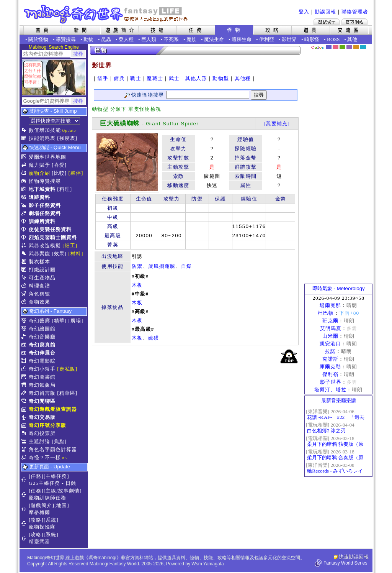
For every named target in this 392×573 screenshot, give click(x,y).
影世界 (289, 39)
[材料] (76, 254)
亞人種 (126, 39)
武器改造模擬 (45, 245)
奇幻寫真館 (42, 345)
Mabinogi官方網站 (354, 22)
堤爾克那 (330, 305)
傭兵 (119, 78)
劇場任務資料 (45, 213)
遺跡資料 (39, 197)
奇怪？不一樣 (45, 457)
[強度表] (67, 138)
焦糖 (356, 47)
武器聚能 (39, 254)
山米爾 (330, 336)
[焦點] (59, 441)
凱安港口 (330, 344)
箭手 (103, 78)
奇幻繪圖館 (42, 329)
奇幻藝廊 (39, 321)
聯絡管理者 (355, 12)
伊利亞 (267, 39)
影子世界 (331, 382)
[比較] (59, 173)
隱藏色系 (367, 44)
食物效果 (39, 302)
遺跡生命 (242, 39)
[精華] (59, 321)
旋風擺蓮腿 (162, 266)
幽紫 (349, 47)
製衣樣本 (39, 262)
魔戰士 (155, 78)
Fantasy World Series (345, 563)
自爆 (187, 266)
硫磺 (154, 338)
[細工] (70, 245)
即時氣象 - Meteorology (339, 288)
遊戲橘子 (327, 22)
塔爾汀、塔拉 (330, 390)
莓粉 (336, 47)
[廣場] (76, 321)
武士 (174, 78)
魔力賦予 (39, 165)
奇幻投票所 (42, 433)
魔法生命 (214, 39)
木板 (137, 285)
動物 (88, 39)
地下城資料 (42, 189)
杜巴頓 (326, 313)
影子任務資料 (45, 205)
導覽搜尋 (66, 39)
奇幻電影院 (42, 361)
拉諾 (330, 351)
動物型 (221, 78)
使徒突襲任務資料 (50, 229)
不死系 (171, 39)
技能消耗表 (42, 138)
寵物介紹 (39, 173)
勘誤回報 (325, 12)
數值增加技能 (45, 130)
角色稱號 (39, 294)
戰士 (136, 78)
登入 (304, 12)
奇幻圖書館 (42, 377)
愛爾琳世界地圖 (47, 157)
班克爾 (330, 321)
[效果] (59, 254)
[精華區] (67, 393)
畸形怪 (312, 39)
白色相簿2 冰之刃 (326, 431)
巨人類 (149, 39)
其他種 (243, 78)
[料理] (65, 189)
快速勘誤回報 (354, 557)
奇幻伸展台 (42, 353)
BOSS (333, 39)
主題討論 (39, 441)
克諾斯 (330, 359)
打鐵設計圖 (42, 270)
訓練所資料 (42, 221)
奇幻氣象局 (42, 385)
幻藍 (329, 47)
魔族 (191, 39)
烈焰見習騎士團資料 (53, 237)
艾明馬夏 (331, 328)
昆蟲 (106, 39)
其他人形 (196, 78)
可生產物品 (42, 278)
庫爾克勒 (330, 367)
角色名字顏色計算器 (53, 449)
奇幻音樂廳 (42, 337)
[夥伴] (76, 173)
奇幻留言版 (42, 393)
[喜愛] (59, 165)
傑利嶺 (330, 374)
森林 (342, 47)
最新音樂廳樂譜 (339, 400)
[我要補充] (277, 124)
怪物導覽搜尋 (45, 181)
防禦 (137, 266)
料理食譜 (39, 286)
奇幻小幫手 (42, 369)
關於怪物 (38, 39)
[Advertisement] (338, 167)
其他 (352, 39)
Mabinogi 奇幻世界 (107, 14)
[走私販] (67, 369)
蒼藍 (363, 47)
